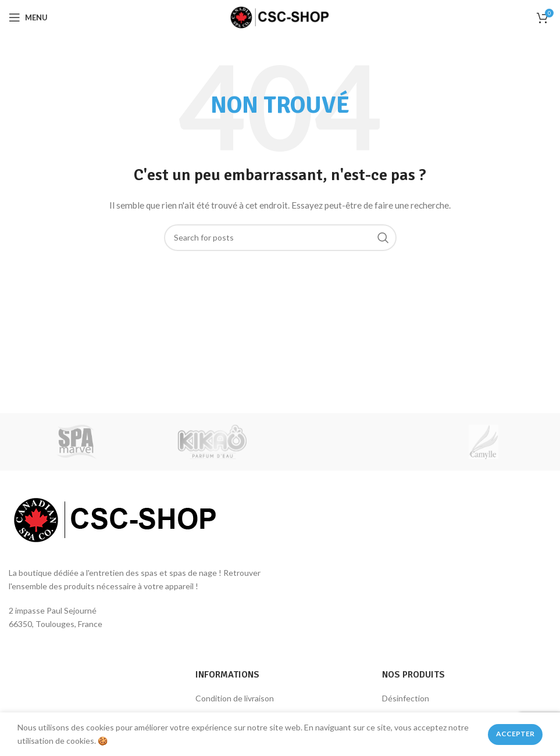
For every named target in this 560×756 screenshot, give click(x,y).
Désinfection (406, 698)
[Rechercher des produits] (280, 238)
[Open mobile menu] (28, 17)
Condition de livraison (235, 698)
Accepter (515, 734)
